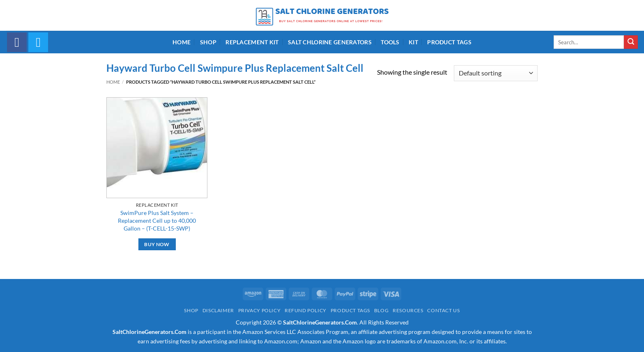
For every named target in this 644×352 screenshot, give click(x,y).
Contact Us (443, 310)
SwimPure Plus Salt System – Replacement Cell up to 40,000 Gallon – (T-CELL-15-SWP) (157, 220)
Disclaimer (218, 310)
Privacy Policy (260, 310)
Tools (390, 42)
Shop (208, 42)
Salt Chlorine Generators (330, 42)
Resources (408, 310)
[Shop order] (496, 73)
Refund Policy (306, 310)
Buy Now (157, 244)
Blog (381, 310)
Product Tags (449, 42)
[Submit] (631, 42)
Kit (413, 42)
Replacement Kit (252, 42)
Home (182, 42)
